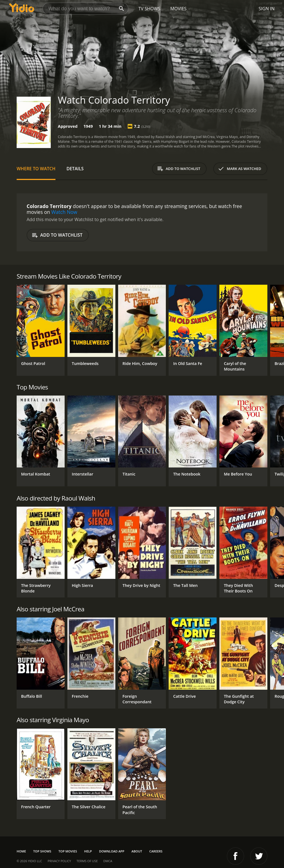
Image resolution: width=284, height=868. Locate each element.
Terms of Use (87, 861)
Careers (156, 851)
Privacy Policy (59, 861)
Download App (112, 851)
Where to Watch (36, 169)
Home (21, 851)
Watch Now (64, 212)
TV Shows (149, 9)
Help (88, 851)
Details (75, 169)
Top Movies (68, 851)
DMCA (108, 861)
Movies (178, 9)
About (137, 851)
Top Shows (42, 851)
